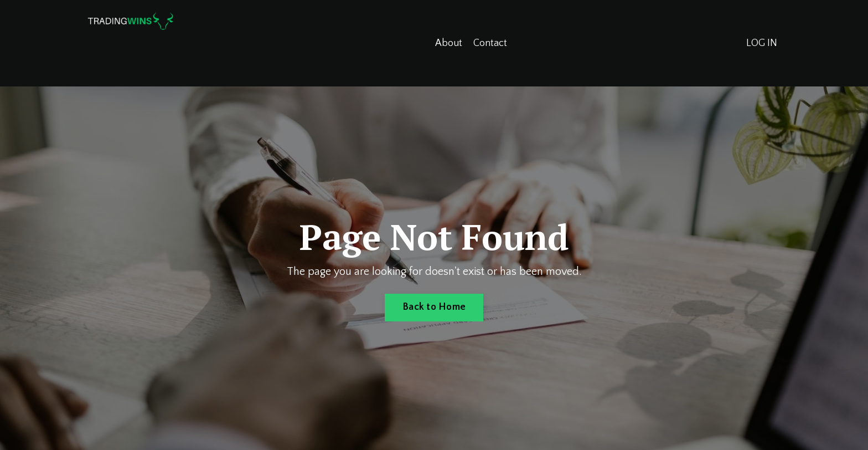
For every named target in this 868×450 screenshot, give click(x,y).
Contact (490, 43)
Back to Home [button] (434, 307)
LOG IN (762, 43)
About (449, 43)
